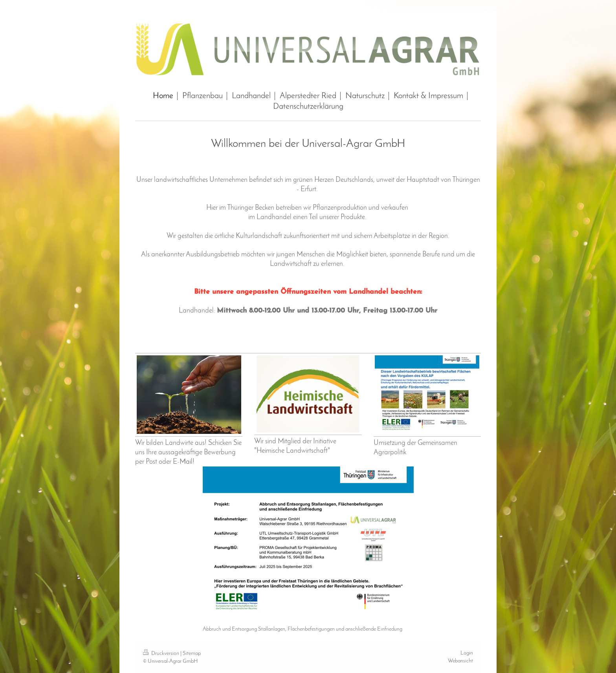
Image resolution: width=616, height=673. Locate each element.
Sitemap (192, 654)
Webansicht (460, 661)
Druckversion (162, 654)
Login (467, 653)
